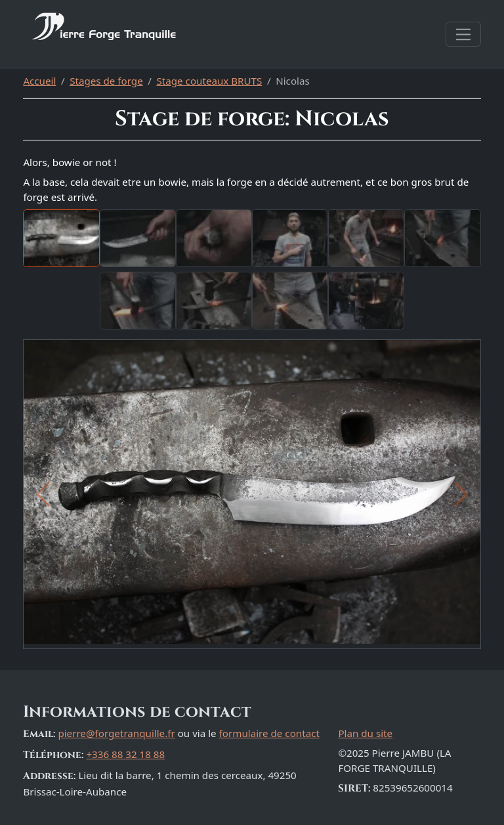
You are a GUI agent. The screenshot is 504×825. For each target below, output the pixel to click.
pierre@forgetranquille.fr (116, 733)
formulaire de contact (269, 733)
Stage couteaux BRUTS (210, 81)
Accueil (39, 81)
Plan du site (365, 733)
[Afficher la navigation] (463, 34)
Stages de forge (106, 81)
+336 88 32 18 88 (125, 754)
